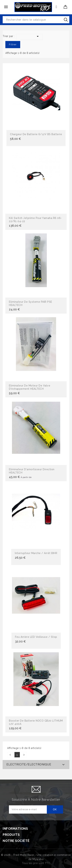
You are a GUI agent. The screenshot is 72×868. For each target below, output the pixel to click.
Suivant (24, 755)
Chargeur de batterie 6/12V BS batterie (36, 134)
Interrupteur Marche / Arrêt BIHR (36, 553)
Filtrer (13, 44)
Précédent (10, 755)
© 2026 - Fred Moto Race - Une (22, 855)
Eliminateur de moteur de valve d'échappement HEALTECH (30, 387)
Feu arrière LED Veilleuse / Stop (36, 637)
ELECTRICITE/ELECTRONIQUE (29, 764)
